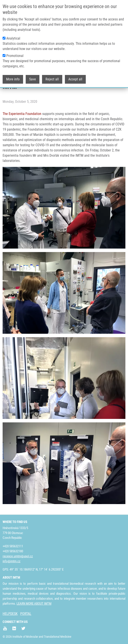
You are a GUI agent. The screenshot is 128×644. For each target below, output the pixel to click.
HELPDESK (10, 614)
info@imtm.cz (12, 561)
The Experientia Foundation (22, 114)
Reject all (52, 77)
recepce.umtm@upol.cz (18, 556)
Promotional (15, 54)
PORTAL (26, 614)
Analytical (13, 36)
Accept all (75, 77)
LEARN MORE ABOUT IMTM (34, 604)
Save (33, 77)
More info (13, 77)
